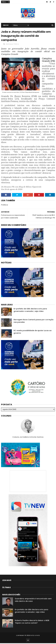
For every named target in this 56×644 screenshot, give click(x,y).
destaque (9, 45)
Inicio (6, 25)
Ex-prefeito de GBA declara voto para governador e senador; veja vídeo (30, 311)
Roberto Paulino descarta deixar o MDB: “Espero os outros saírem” (32, 623)
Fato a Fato (35, 636)
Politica (16, 45)
